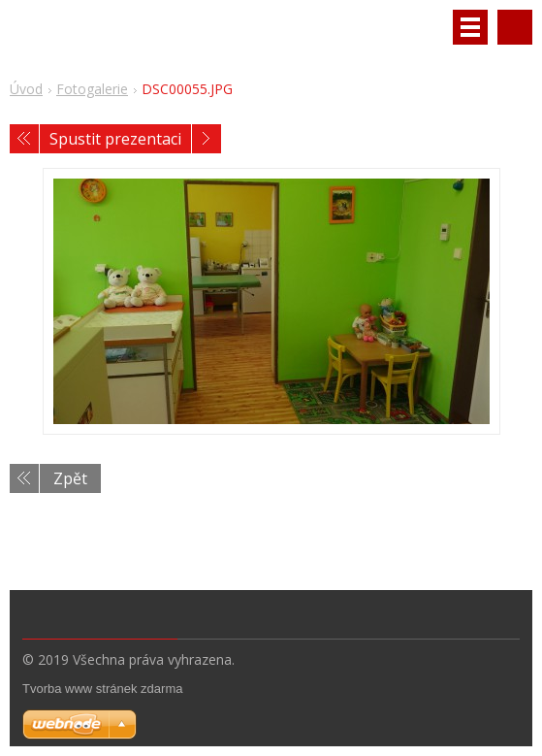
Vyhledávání (515, 27)
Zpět (70, 478)
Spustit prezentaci (115, 139)
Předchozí (24, 139)
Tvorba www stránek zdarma (102, 689)
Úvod (26, 89)
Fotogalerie (92, 89)
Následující (207, 139)
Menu (470, 27)
